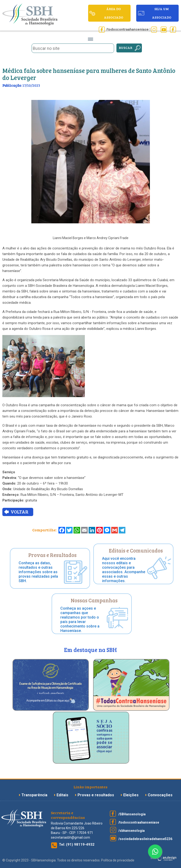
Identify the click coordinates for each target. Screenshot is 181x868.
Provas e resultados (96, 795)
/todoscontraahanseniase (139, 822)
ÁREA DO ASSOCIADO (114, 13)
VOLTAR (20, 512)
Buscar (126, 48)
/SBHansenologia (132, 814)
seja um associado (162, 13)
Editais (62, 795)
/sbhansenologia (132, 831)
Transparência (35, 795)
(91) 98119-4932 (80, 844)
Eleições (131, 795)
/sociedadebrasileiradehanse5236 (145, 839)
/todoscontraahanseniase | (128, 29)
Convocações (160, 795)
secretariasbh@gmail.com (70, 837)
